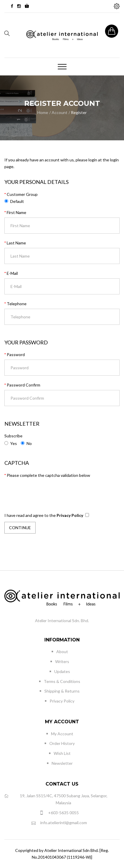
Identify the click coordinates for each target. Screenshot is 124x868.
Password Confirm (23, 385)
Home (43, 112)
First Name (16, 212)
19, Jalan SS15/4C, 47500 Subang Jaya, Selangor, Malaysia (56, 799)
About (62, 652)
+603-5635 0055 (59, 813)
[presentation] (49, 490)
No (26, 443)
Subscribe (13, 436)
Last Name (16, 243)
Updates (62, 671)
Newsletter (62, 763)
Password (16, 354)
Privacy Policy (62, 701)
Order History (62, 743)
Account (60, 112)
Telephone (17, 304)
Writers (62, 661)
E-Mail (12, 273)
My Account (62, 734)
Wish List (62, 753)
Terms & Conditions (62, 681)
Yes (11, 443)
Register (79, 112)
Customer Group (22, 194)
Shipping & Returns (62, 691)
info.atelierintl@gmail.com (59, 823)
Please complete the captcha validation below (48, 475)
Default (17, 201)
